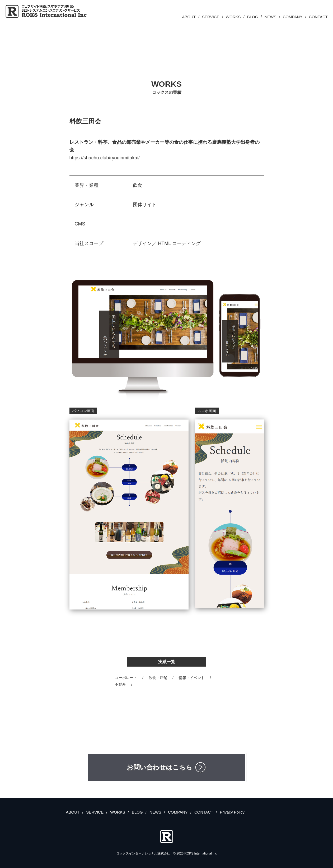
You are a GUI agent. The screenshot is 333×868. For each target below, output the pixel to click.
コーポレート (126, 678)
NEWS (271, 17)
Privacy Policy (232, 812)
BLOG (253, 17)
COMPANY (293, 17)
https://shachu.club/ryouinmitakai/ (105, 158)
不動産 (120, 684)
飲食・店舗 (158, 678)
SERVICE (211, 17)
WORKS (233, 17)
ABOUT (189, 17)
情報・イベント (192, 678)
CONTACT (318, 17)
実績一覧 (167, 662)
